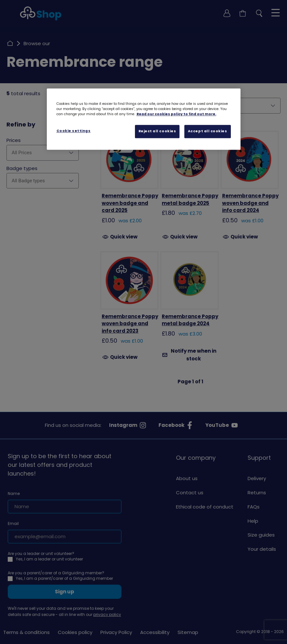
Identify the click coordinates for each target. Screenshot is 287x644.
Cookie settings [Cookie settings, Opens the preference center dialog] (74, 131)
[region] (144, 119)
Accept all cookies (208, 131)
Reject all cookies (157, 131)
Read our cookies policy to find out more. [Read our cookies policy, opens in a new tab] (176, 114)
